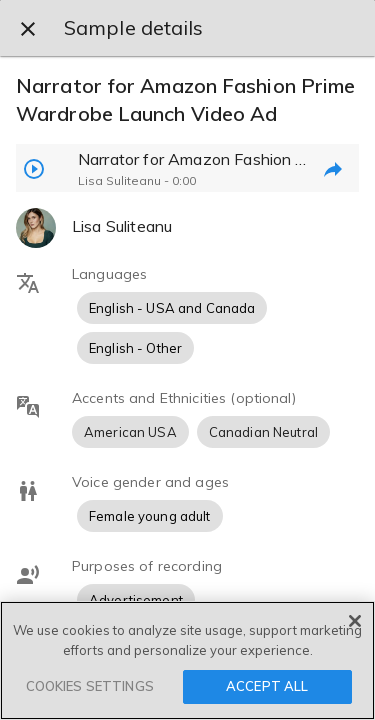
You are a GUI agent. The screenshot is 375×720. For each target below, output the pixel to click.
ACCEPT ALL (267, 686)
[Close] (355, 621)
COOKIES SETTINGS (90, 686)
